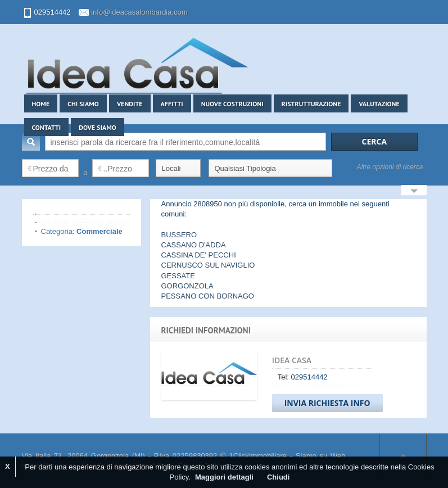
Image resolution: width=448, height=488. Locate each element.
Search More (414, 191)
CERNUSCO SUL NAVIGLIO (208, 265)
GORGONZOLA (187, 286)
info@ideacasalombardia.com (139, 12)
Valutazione (379, 104)
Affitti (172, 104)
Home (41, 104)
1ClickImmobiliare (258, 456)
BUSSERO (179, 235)
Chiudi (278, 477)
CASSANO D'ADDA (194, 245)
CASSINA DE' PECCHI (199, 255)
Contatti (47, 127)
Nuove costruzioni (232, 104)
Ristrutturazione (311, 104)
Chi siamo (83, 104)
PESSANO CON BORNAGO (208, 296)
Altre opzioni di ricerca (390, 167)
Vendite (130, 104)
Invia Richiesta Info (327, 403)
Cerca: (31, 142)
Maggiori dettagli (224, 477)
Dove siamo (98, 127)
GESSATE (178, 276)
